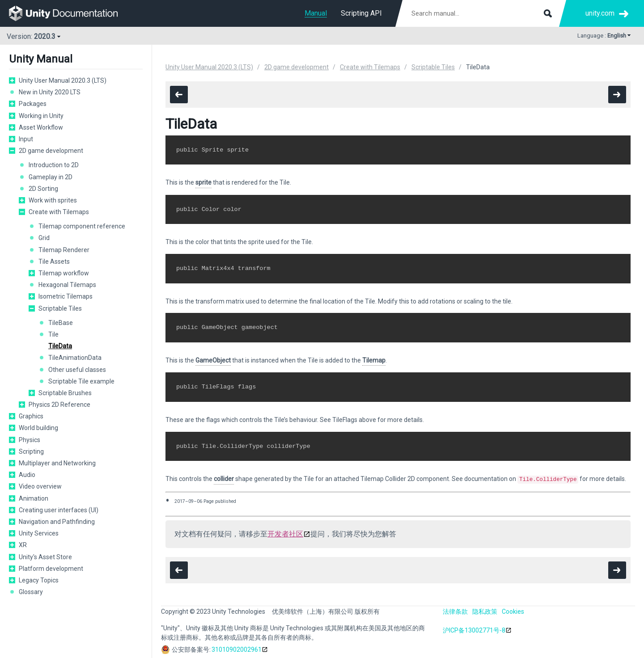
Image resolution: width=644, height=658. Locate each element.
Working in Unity (41, 116)
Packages (33, 104)
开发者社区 (285, 534)
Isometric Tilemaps (66, 296)
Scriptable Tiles (60, 308)
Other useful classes (77, 370)
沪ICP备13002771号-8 (474, 630)
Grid (44, 238)
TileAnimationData (75, 358)
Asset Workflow (41, 127)
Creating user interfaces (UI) (59, 510)
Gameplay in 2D (51, 177)
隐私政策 (485, 611)
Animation (34, 498)
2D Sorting (43, 189)
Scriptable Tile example (81, 381)
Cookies (513, 611)
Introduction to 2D (54, 165)
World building (38, 428)
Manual (316, 13)
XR (23, 545)
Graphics (31, 416)
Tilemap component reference (82, 226)
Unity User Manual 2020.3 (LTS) (63, 80)
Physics (30, 440)
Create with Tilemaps (59, 212)
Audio (27, 475)
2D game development (51, 151)
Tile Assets (54, 262)
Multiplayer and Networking (57, 463)
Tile (53, 334)
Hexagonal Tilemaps (67, 285)
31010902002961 (237, 649)
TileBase (61, 323)
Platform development (51, 569)
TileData (60, 346)
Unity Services (39, 533)
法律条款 (455, 611)
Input (26, 139)
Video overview (40, 486)
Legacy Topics (39, 580)
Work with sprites (53, 200)
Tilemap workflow (64, 273)
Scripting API (361, 13)
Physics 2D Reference (59, 405)
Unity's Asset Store (45, 557)
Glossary (31, 592)
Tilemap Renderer (64, 250)
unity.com (600, 13)
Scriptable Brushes (65, 393)
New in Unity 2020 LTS (50, 92)
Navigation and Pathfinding (57, 522)
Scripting (31, 451)
